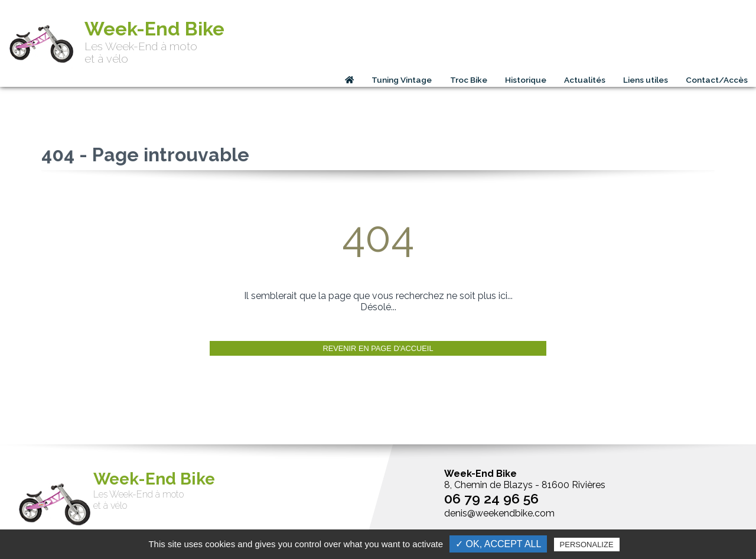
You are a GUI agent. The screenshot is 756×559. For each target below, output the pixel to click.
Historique (526, 80)
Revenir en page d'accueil (378, 348)
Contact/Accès (717, 80)
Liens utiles (646, 80)
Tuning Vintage (402, 80)
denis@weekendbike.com (499, 513)
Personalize (587, 545)
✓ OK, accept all (498, 544)
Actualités (585, 80)
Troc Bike (469, 80)
